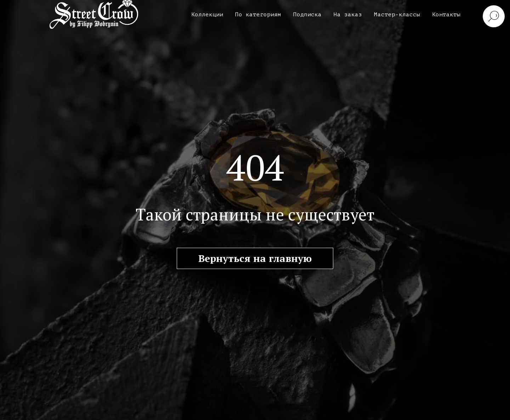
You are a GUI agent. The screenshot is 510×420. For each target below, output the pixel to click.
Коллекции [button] (207, 15)
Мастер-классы (397, 15)
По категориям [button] (258, 15)
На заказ (348, 15)
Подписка (307, 15)
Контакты (446, 15)
